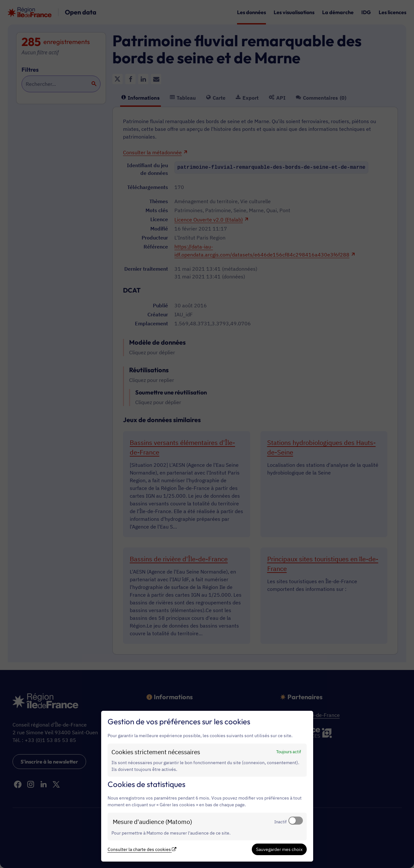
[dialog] (207, 786)
